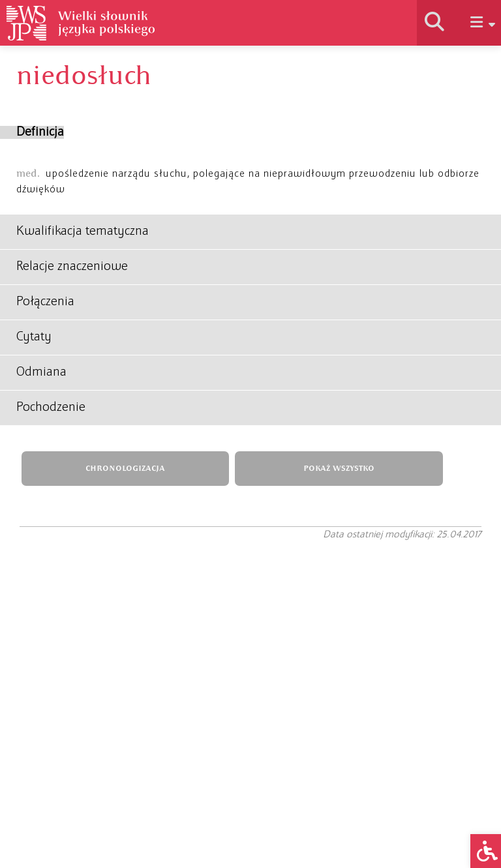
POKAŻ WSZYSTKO (339, 469)
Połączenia (45, 302)
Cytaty (34, 337)
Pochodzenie (51, 408)
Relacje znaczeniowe (72, 267)
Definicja (40, 132)
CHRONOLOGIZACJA (125, 469)
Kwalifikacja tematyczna (83, 232)
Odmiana (41, 372)
